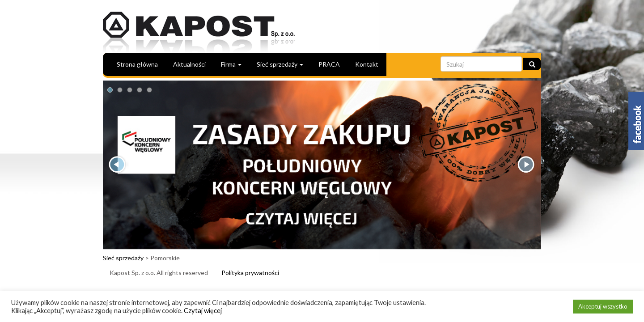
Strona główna (137, 64)
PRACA (329, 64)
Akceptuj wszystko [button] (603, 306)
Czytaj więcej (203, 311)
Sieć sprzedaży (280, 64)
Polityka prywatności (250, 273)
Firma (231, 64)
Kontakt (367, 64)
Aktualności (189, 64)
